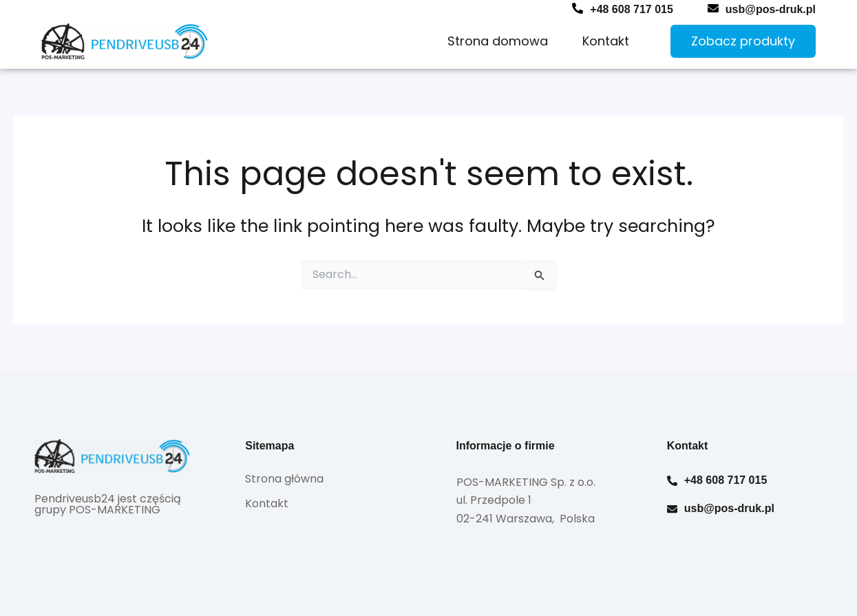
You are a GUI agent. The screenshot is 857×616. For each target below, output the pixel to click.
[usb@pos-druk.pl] (713, 8)
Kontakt (606, 41)
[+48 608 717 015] (578, 8)
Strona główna (284, 479)
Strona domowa (498, 41)
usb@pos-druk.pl (771, 9)
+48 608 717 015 (632, 9)
